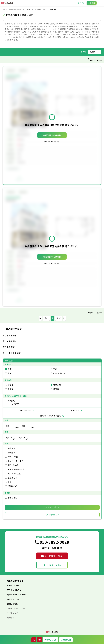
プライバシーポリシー (16, 609)
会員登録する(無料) (52, 135)
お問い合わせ (13, 604)
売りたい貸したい (14, 590)
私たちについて (13, 585)
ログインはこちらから (52, 142)
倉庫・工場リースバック (17, 595)
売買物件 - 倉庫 (40, 10)
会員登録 (92, 3)
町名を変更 (75, 410)
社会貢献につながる (15, 581)
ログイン (81, 3)
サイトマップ (13, 613)
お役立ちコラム (13, 599)
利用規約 (11, 618)
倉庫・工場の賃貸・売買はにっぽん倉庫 (16, 10)
